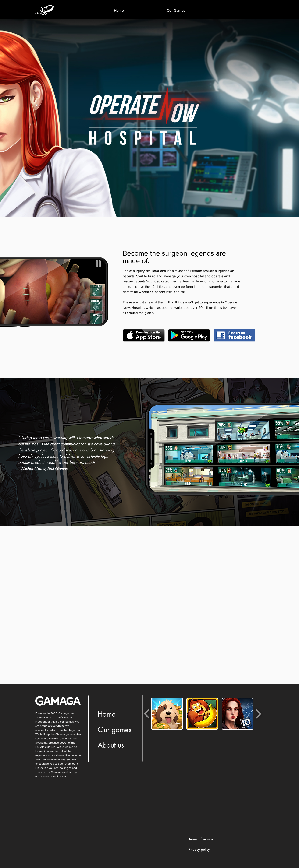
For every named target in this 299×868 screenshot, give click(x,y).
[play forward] (258, 714)
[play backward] (147, 714)
